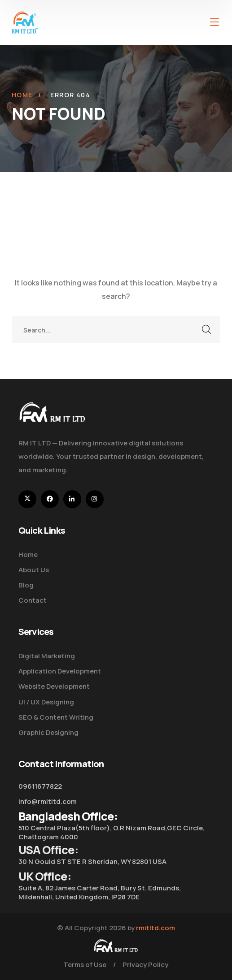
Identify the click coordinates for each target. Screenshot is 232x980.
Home (22, 95)
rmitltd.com (155, 928)
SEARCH (207, 330)
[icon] (27, 499)
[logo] (25, 22)
